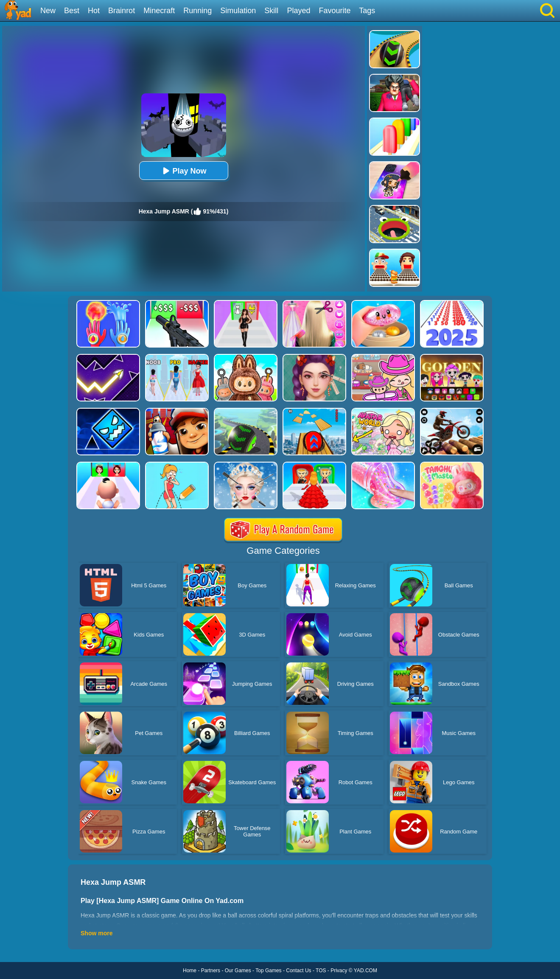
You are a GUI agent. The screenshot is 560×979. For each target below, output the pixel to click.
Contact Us (298, 971)
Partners (211, 971)
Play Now (183, 171)
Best (72, 11)
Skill (271, 11)
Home (190, 971)
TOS (321, 971)
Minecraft (159, 11)
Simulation (238, 11)
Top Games (268, 971)
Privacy (339, 971)
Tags (367, 11)
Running (197, 11)
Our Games (238, 971)
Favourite (335, 11)
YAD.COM (365, 971)
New (48, 11)
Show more (97, 933)
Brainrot (122, 11)
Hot (94, 11)
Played (298, 11)
